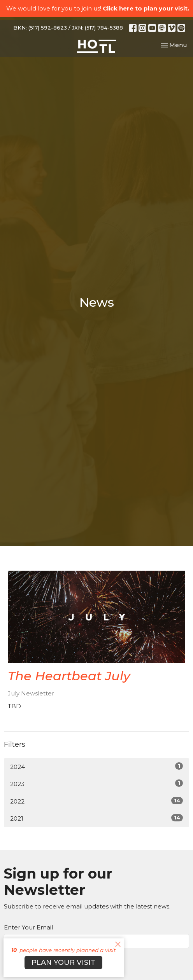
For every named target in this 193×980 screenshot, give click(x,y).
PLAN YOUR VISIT (63, 963)
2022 (96, 801)
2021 (96, 818)
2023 (96, 783)
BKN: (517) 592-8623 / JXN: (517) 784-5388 (68, 28)
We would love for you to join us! (98, 8)
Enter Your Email (28, 927)
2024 (96, 766)
